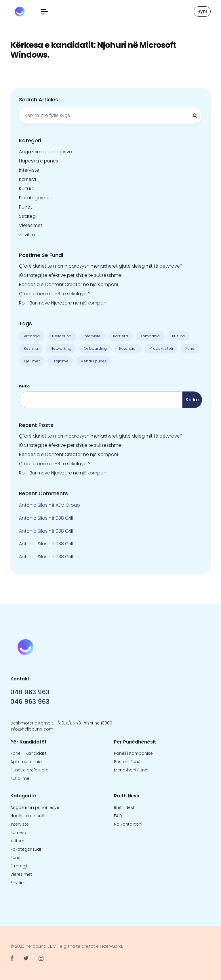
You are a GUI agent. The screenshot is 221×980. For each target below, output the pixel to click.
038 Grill (64, 518)
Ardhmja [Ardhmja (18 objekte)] (32, 336)
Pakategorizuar (36, 198)
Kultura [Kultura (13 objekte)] (178, 336)
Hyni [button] (202, 11)
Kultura (27, 189)
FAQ (118, 816)
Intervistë (29, 170)
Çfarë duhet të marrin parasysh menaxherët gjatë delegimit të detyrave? (101, 266)
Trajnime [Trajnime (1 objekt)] (60, 361)
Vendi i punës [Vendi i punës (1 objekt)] (94, 361)
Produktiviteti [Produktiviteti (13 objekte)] (161, 348)
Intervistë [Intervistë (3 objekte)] (92, 336)
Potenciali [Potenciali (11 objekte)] (128, 348)
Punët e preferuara (29, 770)
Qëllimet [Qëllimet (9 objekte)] (32, 361)
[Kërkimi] (195, 116)
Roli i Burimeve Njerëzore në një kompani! (64, 303)
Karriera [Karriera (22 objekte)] (121, 336)
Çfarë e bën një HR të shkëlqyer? (55, 294)
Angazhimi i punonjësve (45, 152)
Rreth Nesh (125, 807)
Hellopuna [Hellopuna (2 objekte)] (62, 336)
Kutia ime (20, 778)
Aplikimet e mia (26, 762)
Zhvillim (27, 235)
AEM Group (68, 505)
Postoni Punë (127, 762)
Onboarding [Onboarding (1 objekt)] (95, 348)
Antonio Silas (33, 505)
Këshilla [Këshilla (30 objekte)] (31, 348)
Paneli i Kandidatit (28, 753)
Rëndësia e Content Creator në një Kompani (68, 284)
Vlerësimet (31, 225)
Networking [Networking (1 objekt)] (61, 348)
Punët (25, 207)
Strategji (28, 216)
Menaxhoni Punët (131, 770)
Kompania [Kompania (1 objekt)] (150, 336)
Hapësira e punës (39, 161)
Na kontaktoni (128, 824)
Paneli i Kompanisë (133, 753)
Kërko (24, 386)
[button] (44, 12)
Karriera (27, 179)
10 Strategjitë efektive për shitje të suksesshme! (71, 275)
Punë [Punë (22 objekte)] (190, 348)
